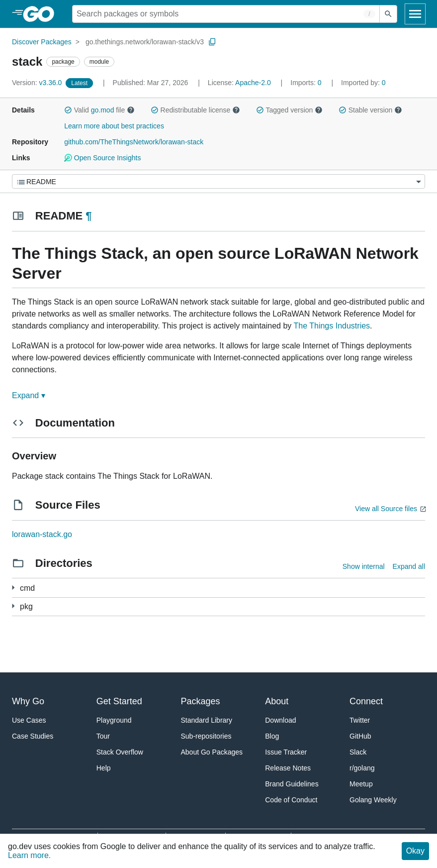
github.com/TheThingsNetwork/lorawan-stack (134, 142)
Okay (415, 851)
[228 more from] (13, 606)
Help (104, 768)
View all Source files (386, 509)
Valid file (99, 110)
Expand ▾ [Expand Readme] (29, 395)
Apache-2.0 (253, 83)
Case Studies (33, 736)
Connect (366, 701)
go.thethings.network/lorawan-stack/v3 (145, 42)
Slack (358, 752)
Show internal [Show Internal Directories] (364, 566)
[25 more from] (13, 588)
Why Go (28, 701)
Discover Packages (42, 42)
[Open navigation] (415, 14)
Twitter (360, 720)
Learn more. (29, 855)
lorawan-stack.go (42, 534)
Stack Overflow (120, 752)
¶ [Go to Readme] (88, 216)
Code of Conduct (291, 800)
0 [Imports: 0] (307, 83)
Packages (201, 701)
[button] (68, 110)
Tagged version (289, 110)
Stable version (370, 110)
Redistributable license (195, 110)
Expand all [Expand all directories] (409, 566)
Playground (114, 720)
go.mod (103, 110)
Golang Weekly (373, 800)
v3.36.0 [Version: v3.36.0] (38, 83)
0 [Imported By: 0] (363, 83)
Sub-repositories (206, 736)
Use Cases (29, 720)
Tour (103, 736)
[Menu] (218, 181)
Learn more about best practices (114, 126)
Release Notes (288, 768)
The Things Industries (332, 326)
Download (280, 720)
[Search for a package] (226, 14)
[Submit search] (388, 14)
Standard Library (207, 720)
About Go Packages (212, 752)
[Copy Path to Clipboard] (212, 42)
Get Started (119, 701)
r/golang (362, 768)
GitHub (360, 736)
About (277, 701)
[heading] (42, 14)
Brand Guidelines (292, 784)
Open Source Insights (102, 158)
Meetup (361, 784)
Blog (272, 736)
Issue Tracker (286, 752)
